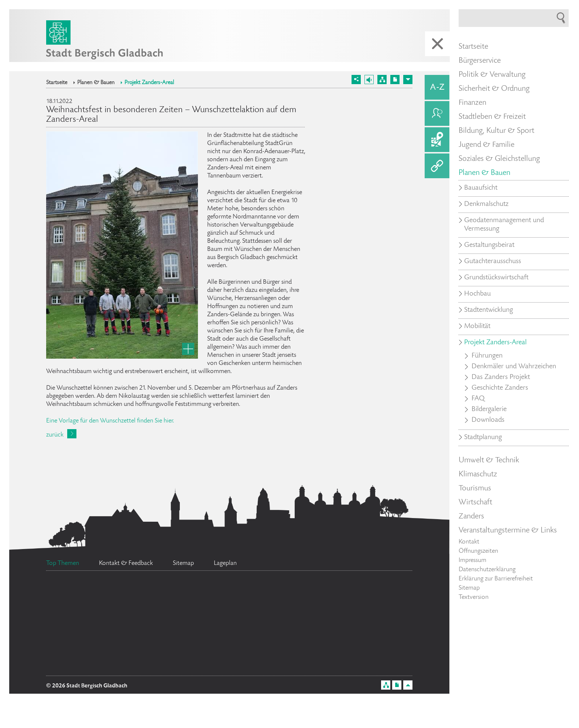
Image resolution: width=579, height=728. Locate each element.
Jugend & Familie (487, 145)
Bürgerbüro (103, 604)
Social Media (280, 634)
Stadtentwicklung (489, 310)
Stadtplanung (483, 438)
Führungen (487, 356)
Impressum (472, 560)
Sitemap (469, 588)
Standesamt (337, 595)
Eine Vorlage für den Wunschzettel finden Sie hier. (110, 421)
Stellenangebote (99, 659)
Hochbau (477, 294)
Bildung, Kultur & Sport (496, 131)
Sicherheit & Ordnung (494, 89)
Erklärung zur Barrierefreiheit (496, 579)
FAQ (478, 399)
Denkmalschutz (486, 204)
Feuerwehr (361, 641)
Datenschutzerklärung (487, 570)
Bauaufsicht (481, 188)
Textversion (474, 597)
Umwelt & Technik (489, 460)
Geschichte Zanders (500, 388)
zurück (55, 435)
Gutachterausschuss (493, 262)
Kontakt (469, 542)
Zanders (471, 517)
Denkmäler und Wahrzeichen (514, 367)
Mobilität (477, 327)
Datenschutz (85, 632)
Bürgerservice (480, 61)
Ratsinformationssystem (338, 667)
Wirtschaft (475, 503)
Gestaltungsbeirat (489, 245)
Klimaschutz (478, 475)
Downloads (488, 420)
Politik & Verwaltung (492, 75)
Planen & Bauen (96, 83)
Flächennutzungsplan (217, 662)
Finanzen (472, 103)
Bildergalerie (489, 410)
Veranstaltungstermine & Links (508, 531)
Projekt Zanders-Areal (149, 83)
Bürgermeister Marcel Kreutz (217, 592)
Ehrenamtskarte (181, 630)
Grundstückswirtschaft (496, 278)
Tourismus (475, 489)
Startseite (57, 83)
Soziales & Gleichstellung (499, 159)
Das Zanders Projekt (501, 377)
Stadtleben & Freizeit (492, 117)
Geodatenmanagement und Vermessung (504, 225)
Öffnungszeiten (478, 551)
